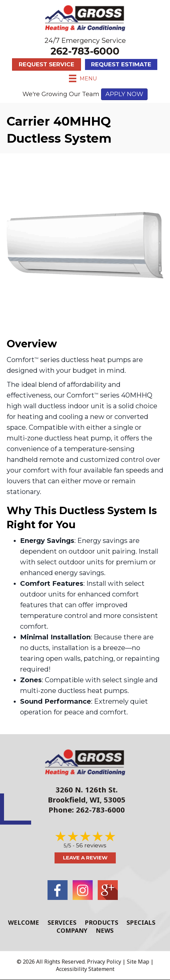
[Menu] (83, 78)
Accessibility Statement (85, 969)
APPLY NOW (124, 94)
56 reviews (91, 845)
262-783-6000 (85, 51)
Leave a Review (85, 858)
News (105, 930)
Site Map (138, 962)
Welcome (24, 922)
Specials (141, 922)
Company (72, 930)
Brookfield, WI (74, 799)
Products (101, 922)
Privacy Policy (104, 962)
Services (62, 922)
